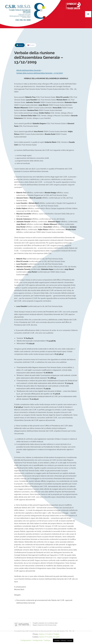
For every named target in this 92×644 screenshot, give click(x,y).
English (57, 634)
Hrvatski (49, 634)
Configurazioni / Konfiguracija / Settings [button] (35, 640)
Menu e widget (88, 14)
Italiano (42, 634)
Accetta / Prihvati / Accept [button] (63, 640)
